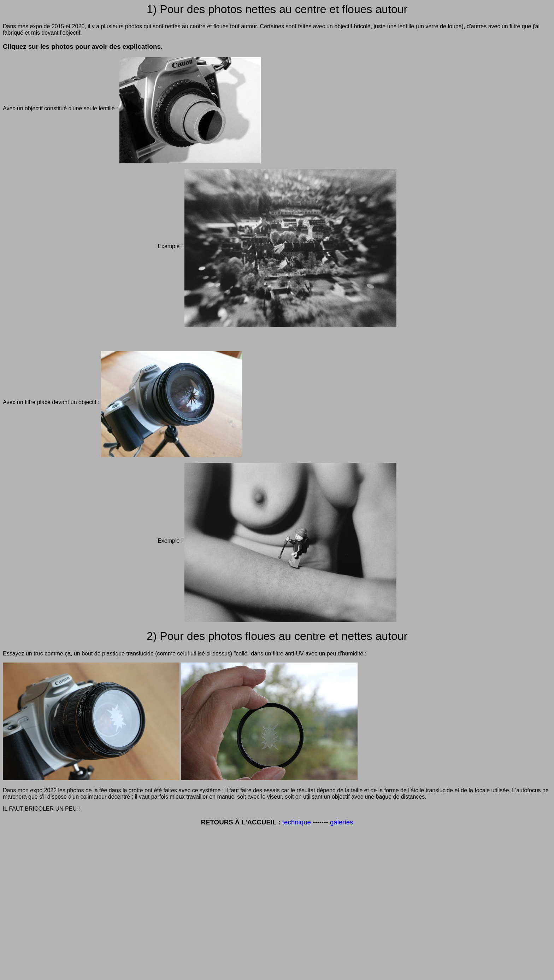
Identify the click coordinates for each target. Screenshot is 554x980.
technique (297, 822)
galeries (342, 822)
